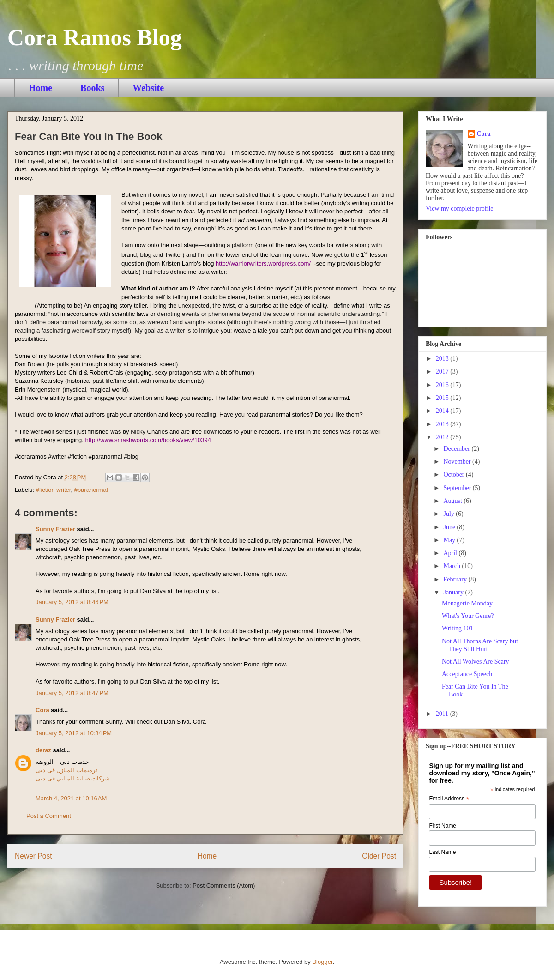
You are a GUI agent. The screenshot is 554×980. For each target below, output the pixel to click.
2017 (443, 372)
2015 (443, 398)
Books (92, 88)
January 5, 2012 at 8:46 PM (72, 602)
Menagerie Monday (467, 603)
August (453, 501)
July (449, 514)
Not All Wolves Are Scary (476, 662)
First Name (443, 826)
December (457, 449)
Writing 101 (457, 628)
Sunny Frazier (55, 529)
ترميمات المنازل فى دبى (66, 770)
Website (148, 88)
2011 (443, 714)
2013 (443, 424)
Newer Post (33, 856)
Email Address (449, 799)
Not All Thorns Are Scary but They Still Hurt (480, 645)
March (452, 566)
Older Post (379, 856)
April (451, 553)
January (454, 592)
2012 (443, 437)
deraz (43, 750)
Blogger (322, 962)
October (455, 475)
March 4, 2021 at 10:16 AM (71, 798)
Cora (42, 710)
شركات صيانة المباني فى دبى (73, 778)
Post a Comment (49, 816)
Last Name (442, 852)
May (450, 540)
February (456, 579)
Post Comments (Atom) (224, 886)
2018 (443, 359)
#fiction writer (54, 490)
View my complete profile (460, 209)
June (450, 527)
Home (40, 88)
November (458, 462)
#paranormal (91, 490)
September (458, 488)
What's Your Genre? (468, 616)
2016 (443, 385)
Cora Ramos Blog (95, 37)
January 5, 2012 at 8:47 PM (72, 693)
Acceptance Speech (467, 674)
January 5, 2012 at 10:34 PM (74, 733)
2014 (443, 411)
